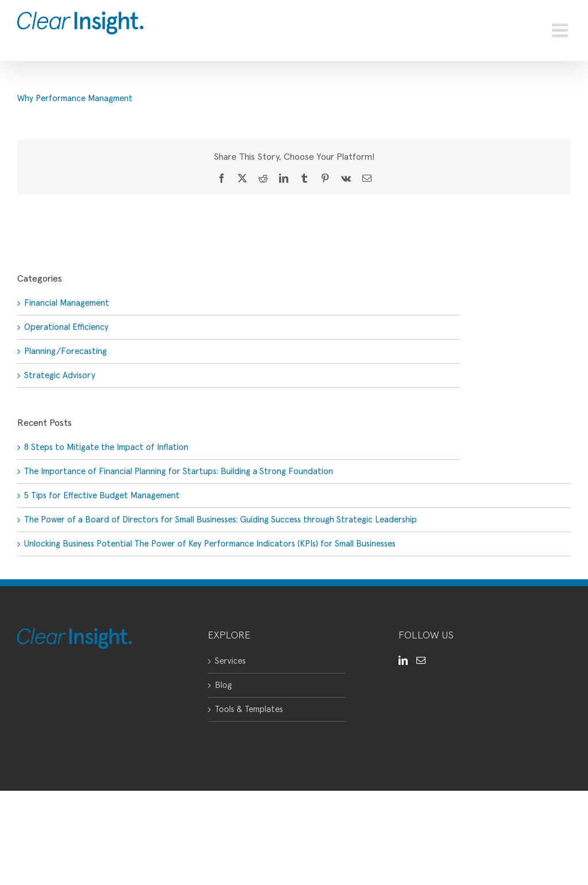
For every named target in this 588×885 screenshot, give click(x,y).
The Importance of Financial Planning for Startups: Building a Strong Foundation (179, 472)
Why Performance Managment (75, 99)
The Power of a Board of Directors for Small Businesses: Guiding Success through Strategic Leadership (220, 520)
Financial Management (67, 303)
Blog (223, 685)
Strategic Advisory (60, 376)
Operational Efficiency (66, 327)
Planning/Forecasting (65, 351)
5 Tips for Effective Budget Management (102, 496)
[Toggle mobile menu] (561, 30)
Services (230, 661)
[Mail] (421, 660)
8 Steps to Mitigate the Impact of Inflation (106, 447)
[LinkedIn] (403, 660)
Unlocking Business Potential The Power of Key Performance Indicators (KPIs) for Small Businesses (210, 544)
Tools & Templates (249, 709)
